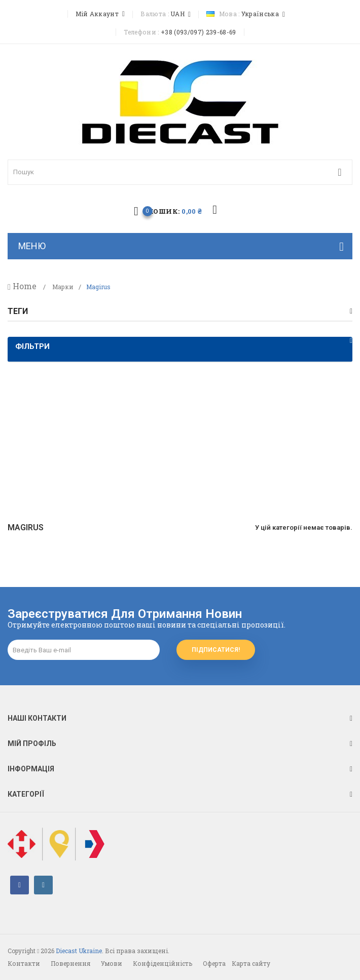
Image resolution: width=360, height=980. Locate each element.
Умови (112, 963)
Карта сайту (251, 963)
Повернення (70, 963)
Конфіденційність (163, 963)
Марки (63, 287)
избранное (215, 210)
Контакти (24, 963)
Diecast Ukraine (79, 951)
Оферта (214, 963)
